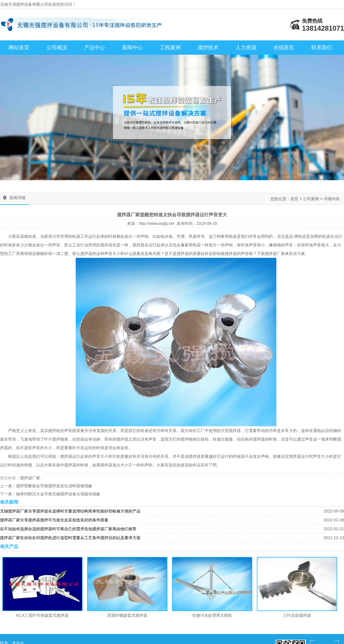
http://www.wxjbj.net (157, 223)
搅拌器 (106, 245)
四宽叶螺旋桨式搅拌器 (127, 615)
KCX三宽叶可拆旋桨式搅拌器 (43, 615)
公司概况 (57, 48)
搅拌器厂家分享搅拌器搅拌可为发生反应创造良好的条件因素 (54, 520)
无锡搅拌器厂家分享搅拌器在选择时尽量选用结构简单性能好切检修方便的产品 (70, 511)
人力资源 (246, 48)
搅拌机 (54, 431)
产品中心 (95, 48)
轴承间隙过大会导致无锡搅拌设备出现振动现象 (58, 494)
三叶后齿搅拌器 (297, 615)
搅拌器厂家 (275, 254)
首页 (294, 199)
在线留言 (284, 48)
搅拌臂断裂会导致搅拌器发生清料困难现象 (54, 486)
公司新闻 (311, 199)
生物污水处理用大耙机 (212, 615)
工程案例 (170, 48)
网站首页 (19, 48)
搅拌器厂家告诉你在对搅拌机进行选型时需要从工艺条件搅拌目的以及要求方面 (70, 538)
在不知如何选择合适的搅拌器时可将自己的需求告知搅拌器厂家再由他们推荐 (68, 529)
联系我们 (322, 48)
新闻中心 (132, 48)
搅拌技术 (208, 48)
